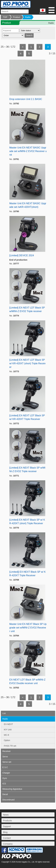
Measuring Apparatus (12, 789)
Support (7, 826)
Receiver (6, 751)
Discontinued (8, 800)
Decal (5, 794)
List (4, 713)
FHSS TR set (10, 746)
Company (8, 844)
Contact (7, 838)
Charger (6, 773)
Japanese (43, 11)
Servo (5, 757)
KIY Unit (8, 730)
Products (7, 820)
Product (17, 17)
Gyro (5, 778)
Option (7, 740)
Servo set (7, 762)
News (6, 815)
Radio (28, 17)
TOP (5, 17)
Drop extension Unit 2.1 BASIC (26, 99)
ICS (4, 784)
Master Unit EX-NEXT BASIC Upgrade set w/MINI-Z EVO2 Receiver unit (28, 151)
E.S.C (5, 767)
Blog (5, 832)
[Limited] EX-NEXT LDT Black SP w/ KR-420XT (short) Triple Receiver (27, 363)
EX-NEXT (8, 724)
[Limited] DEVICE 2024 (22, 255)
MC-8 (6, 735)
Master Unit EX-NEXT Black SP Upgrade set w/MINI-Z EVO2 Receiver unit (28, 628)
